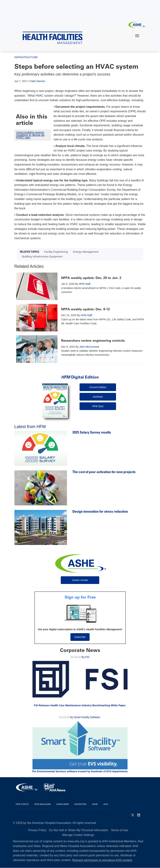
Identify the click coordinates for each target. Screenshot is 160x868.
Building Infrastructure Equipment (42, 256)
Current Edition (98, 387)
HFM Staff (85, 284)
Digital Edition (80, 377)
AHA (106, 804)
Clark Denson (37, 81)
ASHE (95, 804)
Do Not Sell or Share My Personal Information (79, 830)
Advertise (80, 804)
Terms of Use (119, 830)
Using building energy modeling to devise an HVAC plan (30, 135)
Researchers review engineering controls (93, 341)
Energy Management (86, 252)
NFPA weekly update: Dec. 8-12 (85, 309)
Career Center (80, 580)
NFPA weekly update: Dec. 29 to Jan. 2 (91, 278)
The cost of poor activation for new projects (104, 472)
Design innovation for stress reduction (100, 512)
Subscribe (80, 637)
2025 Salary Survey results (92, 433)
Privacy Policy (37, 830)
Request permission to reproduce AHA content (102, 860)
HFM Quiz (98, 406)
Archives (98, 397)
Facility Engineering (56, 252)
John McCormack (89, 347)
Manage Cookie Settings (78, 835)
